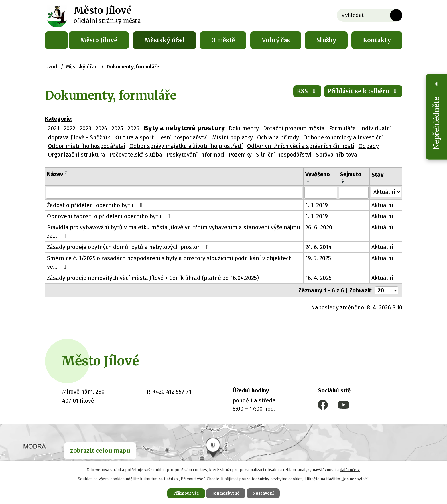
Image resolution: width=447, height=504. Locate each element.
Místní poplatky (232, 137)
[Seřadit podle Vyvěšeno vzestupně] (309, 180)
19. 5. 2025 (318, 258)
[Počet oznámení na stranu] (387, 290)
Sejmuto (351, 174)
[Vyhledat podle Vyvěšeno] (321, 193)
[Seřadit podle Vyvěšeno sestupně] (309, 182)
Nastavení (263, 493)
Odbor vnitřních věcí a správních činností (301, 146)
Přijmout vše (186, 493)
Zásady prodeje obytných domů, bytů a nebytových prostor (129, 247)
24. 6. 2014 (319, 247)
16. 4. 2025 (319, 278)
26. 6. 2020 (319, 227)
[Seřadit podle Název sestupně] (66, 173)
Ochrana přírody (278, 137)
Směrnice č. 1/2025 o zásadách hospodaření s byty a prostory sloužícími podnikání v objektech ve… (169, 262)
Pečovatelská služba (136, 155)
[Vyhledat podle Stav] (386, 192)
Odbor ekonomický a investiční (344, 137)
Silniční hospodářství (284, 155)
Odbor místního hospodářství (87, 146)
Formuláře (342, 128)
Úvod (56, 40)
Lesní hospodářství (183, 137)
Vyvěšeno (318, 174)
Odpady (369, 146)
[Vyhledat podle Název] (174, 193)
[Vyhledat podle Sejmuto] (354, 193)
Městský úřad (164, 40)
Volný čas (276, 40)
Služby (326, 40)
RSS (307, 91)
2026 (133, 128)
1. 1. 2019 (317, 205)
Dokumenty (244, 128)
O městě (223, 40)
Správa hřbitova (337, 155)
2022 (69, 128)
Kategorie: (59, 119)
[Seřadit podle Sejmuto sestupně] (343, 182)
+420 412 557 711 (173, 392)
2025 (117, 128)
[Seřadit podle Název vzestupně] (66, 171)
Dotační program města (294, 128)
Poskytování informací (196, 155)
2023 (85, 128)
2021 (54, 128)
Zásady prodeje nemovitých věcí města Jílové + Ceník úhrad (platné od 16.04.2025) (159, 278)
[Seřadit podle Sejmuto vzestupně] (343, 180)
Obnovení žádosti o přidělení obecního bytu (110, 216)
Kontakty (377, 40)
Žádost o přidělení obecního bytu (96, 205)
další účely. (350, 470)
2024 (101, 128)
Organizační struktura (77, 155)
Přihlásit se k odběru (363, 91)
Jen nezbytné (226, 493)
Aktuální (383, 205)
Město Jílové (99, 40)
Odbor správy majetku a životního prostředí (186, 146)
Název (55, 174)
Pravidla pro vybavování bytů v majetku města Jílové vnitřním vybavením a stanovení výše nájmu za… (174, 232)
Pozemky (240, 155)
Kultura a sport (134, 137)
